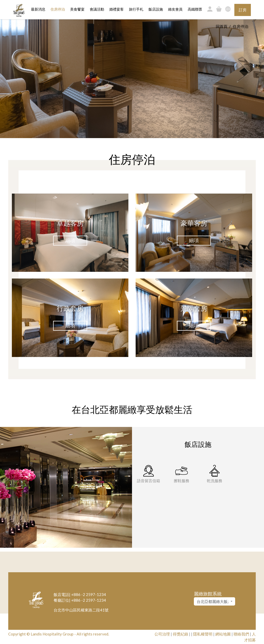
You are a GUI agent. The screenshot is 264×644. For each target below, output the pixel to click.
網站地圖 (223, 634)
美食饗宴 (77, 9)
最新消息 (38, 9)
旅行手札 (136, 9)
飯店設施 (156, 9)
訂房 (243, 10)
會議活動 (97, 9)
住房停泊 (58, 9)
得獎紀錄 (180, 634)
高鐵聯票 (195, 9)
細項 (70, 240)
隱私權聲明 (203, 634)
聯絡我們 (241, 634)
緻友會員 (175, 9)
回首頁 (222, 26)
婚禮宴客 (117, 9)
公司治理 (162, 634)
